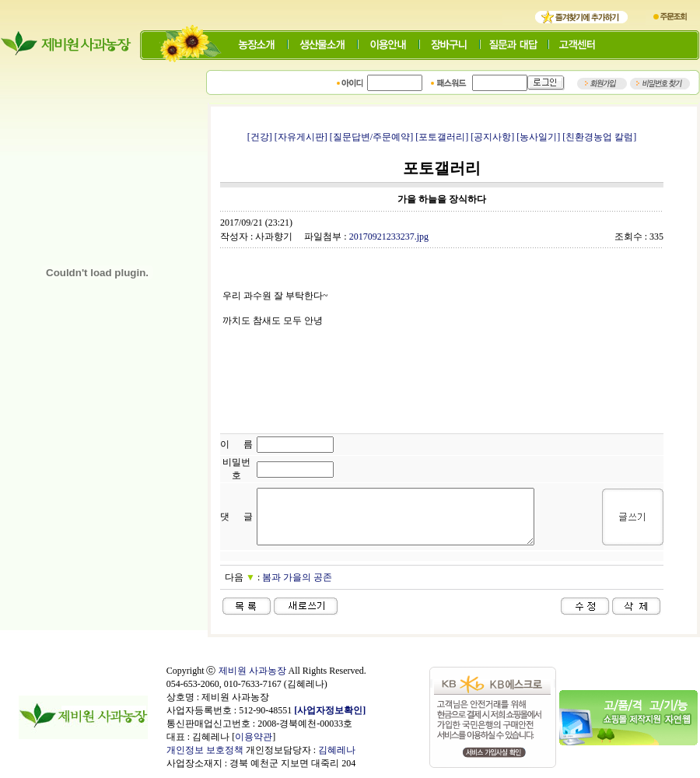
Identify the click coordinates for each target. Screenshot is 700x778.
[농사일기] (538, 137)
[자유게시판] (301, 137)
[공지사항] (492, 137)
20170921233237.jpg (389, 237)
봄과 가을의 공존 (297, 577)
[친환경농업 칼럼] (599, 137)
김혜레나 (337, 750)
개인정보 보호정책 (205, 750)
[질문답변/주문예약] (371, 137)
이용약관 (254, 737)
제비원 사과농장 (252, 671)
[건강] (260, 137)
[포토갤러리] (442, 137)
